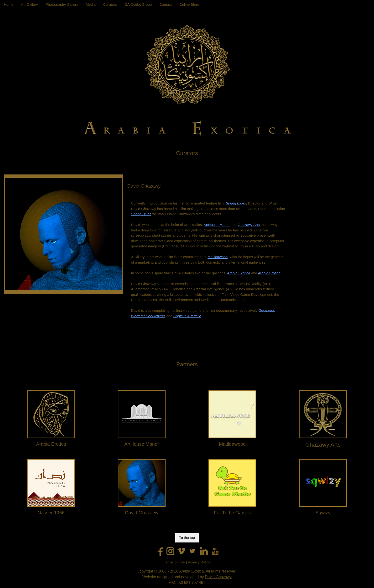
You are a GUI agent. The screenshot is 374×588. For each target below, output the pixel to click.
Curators (110, 4)
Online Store (189, 4)
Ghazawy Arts (249, 225)
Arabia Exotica (239, 273)
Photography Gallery (62, 4)
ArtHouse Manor (217, 225)
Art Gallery (29, 4)
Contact (166, 4)
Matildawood (218, 257)
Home (9, 4)
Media (91, 4)
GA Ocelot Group (138, 4)
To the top (187, 538)
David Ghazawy (218, 577)
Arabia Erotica (269, 273)
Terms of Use (174, 562)
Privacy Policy (199, 562)
